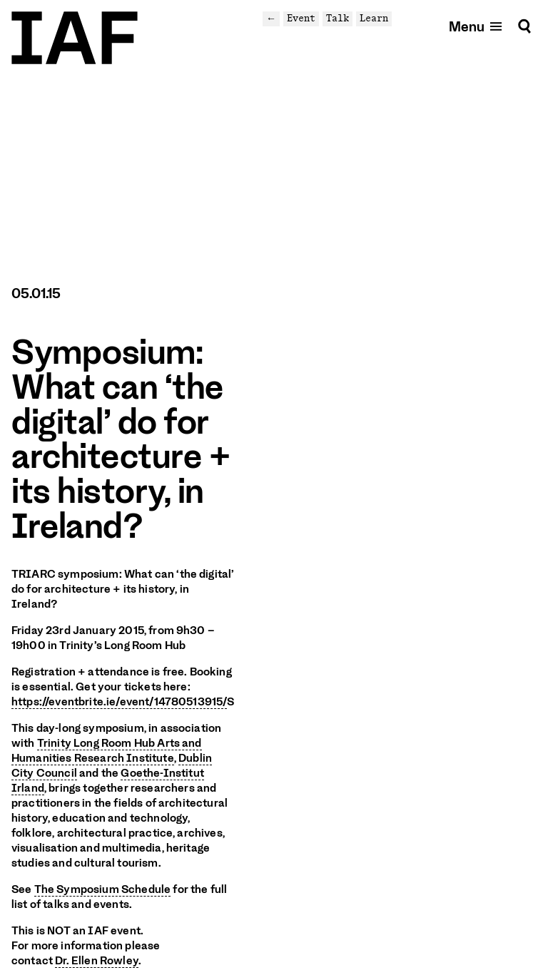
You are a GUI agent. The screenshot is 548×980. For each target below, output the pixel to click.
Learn (374, 18)
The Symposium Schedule (103, 889)
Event (301, 18)
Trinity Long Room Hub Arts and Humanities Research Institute (107, 751)
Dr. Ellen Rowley (97, 961)
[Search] (524, 26)
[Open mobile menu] (476, 26)
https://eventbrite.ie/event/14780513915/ (119, 702)
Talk (338, 18)
